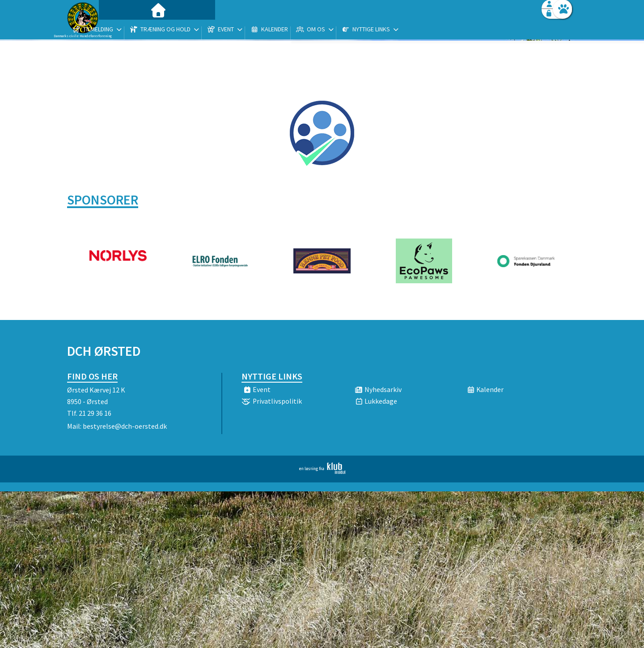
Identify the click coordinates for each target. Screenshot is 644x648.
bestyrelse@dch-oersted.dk (125, 426)
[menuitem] (123, 30)
